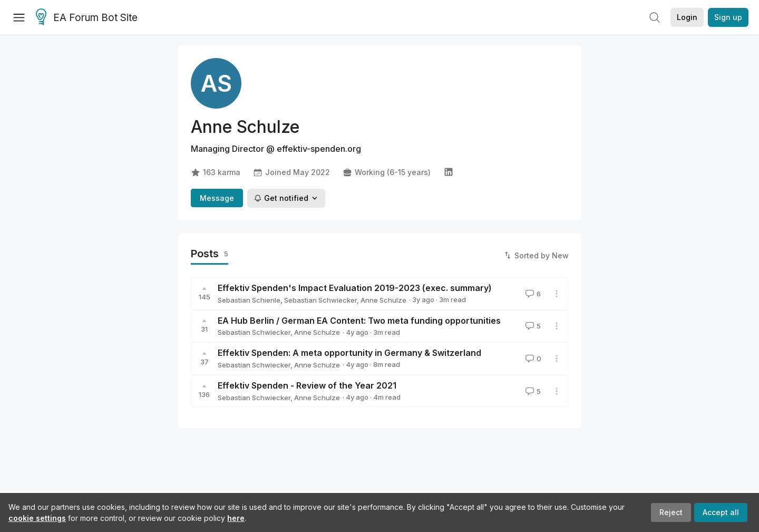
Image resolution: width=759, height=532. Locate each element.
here (236, 518)
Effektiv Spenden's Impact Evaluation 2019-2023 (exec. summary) (355, 288)
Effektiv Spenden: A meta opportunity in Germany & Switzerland (349, 353)
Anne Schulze (383, 300)
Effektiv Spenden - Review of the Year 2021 (307, 385)
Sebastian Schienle (249, 300)
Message (217, 198)
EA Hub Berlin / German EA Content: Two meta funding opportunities (359, 321)
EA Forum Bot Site (87, 18)
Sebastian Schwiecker (320, 300)
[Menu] (19, 17)
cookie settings (37, 518)
